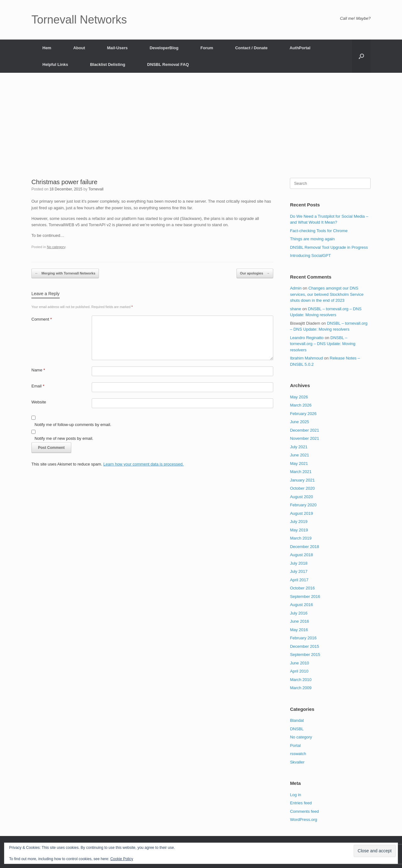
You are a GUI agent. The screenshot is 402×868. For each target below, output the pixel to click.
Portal (295, 746)
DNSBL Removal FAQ (168, 64)
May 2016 (299, 630)
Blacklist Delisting (108, 64)
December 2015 (304, 646)
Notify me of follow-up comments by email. (73, 425)
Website (39, 402)
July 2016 (299, 613)
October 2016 (302, 588)
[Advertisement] (201, 131)
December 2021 (304, 430)
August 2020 (301, 497)
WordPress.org (303, 820)
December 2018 (304, 547)
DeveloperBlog (164, 48)
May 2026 (299, 397)
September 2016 (305, 596)
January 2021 (302, 480)
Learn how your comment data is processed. (144, 464)
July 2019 (299, 522)
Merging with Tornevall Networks (65, 273)
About (79, 48)
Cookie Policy (122, 859)
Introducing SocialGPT (310, 256)
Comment (42, 319)
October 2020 (302, 488)
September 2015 (305, 655)
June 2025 (299, 422)
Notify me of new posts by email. (64, 438)
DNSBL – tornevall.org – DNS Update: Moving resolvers (323, 344)
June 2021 (299, 455)
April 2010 (299, 671)
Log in (295, 795)
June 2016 (299, 621)
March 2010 (301, 680)
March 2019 (301, 538)
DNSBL (297, 729)
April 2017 (299, 580)
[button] (361, 56)
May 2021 (299, 463)
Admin (296, 288)
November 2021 (304, 438)
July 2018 (299, 563)
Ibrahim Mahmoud (306, 358)
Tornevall (96, 189)
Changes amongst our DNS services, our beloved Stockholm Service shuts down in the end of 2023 (327, 294)
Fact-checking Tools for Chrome (319, 231)
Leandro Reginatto (307, 338)
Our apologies (255, 273)
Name (38, 370)
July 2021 (299, 447)
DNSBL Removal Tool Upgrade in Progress (329, 247)
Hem (47, 48)
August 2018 (301, 555)
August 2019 (301, 513)
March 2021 (301, 472)
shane (295, 309)
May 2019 (299, 530)
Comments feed (304, 811)
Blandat (297, 720)
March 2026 (301, 405)
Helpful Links (55, 64)
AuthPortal (300, 48)
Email (38, 386)
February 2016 (303, 638)
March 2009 (301, 688)
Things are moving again (312, 239)
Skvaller (297, 762)
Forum (207, 48)
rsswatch (298, 754)
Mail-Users (117, 48)
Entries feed (301, 803)
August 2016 (301, 605)
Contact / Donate (251, 48)
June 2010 (299, 663)
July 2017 (299, 571)
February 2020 (303, 505)
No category (56, 247)
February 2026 (303, 414)
